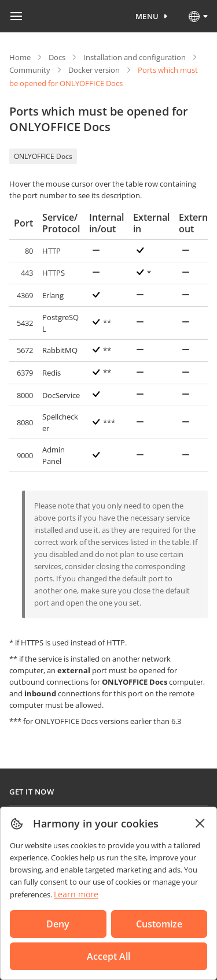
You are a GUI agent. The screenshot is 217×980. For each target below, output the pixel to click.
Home (20, 57)
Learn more (76, 894)
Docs (57, 57)
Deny (58, 924)
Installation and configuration (135, 57)
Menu (147, 16)
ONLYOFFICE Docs (43, 156)
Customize (159, 924)
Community (30, 70)
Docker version (94, 70)
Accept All (108, 956)
